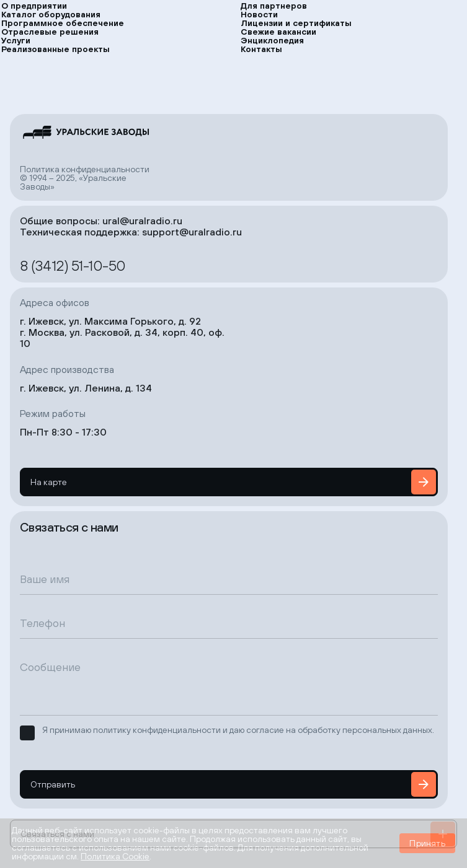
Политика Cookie (115, 856)
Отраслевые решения (50, 32)
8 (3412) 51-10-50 (73, 265)
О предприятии (34, 6)
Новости (259, 14)
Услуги (16, 40)
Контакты (261, 49)
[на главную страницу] (85, 132)
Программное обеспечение (63, 23)
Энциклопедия (272, 40)
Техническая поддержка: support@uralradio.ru (131, 232)
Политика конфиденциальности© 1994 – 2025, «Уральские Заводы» (85, 178)
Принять (427, 843)
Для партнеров (274, 6)
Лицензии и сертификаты (296, 23)
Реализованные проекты (56, 49)
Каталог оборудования (51, 14)
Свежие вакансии (278, 32)
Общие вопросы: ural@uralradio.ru (101, 221)
